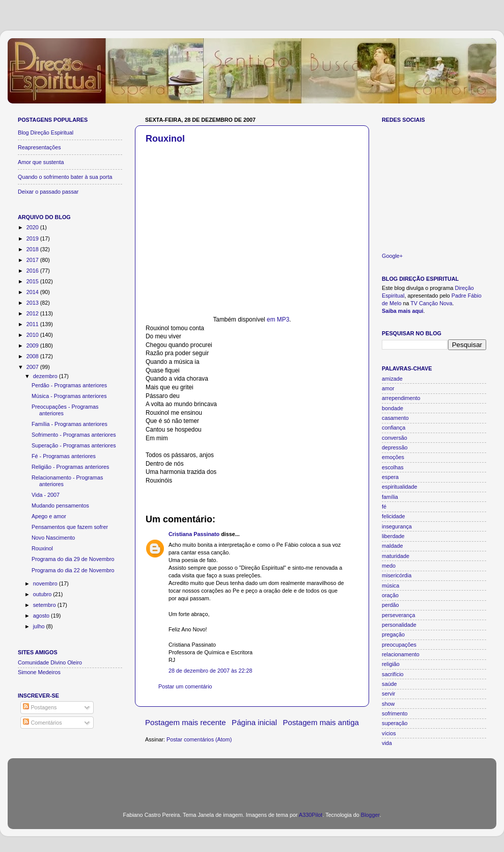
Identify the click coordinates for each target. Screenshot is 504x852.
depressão (395, 447)
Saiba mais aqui (403, 311)
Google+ (392, 256)
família (390, 497)
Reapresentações (39, 147)
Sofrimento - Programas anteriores (74, 435)
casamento (395, 418)
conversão (395, 438)
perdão (390, 605)
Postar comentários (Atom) (199, 739)
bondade (393, 408)
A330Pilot (311, 815)
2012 (33, 313)
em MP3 (278, 320)
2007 (33, 367)
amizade (392, 379)
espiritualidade (400, 487)
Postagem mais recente (186, 722)
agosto (42, 616)
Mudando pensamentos (60, 505)
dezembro (46, 376)
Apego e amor (49, 516)
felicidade (394, 516)
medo (389, 566)
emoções (393, 457)
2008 (33, 356)
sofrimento (395, 713)
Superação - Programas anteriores (74, 445)
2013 (33, 303)
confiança (394, 428)
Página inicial (254, 722)
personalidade (399, 625)
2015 (33, 281)
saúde (389, 684)
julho (40, 626)
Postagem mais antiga (321, 722)
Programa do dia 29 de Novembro (73, 559)
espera (390, 477)
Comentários (42, 723)
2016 (33, 271)
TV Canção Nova (431, 303)
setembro (45, 605)
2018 (33, 249)
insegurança (397, 526)
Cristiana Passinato (194, 534)
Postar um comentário (185, 686)
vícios (389, 733)
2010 (33, 335)
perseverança (398, 615)
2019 (33, 238)
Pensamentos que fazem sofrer (70, 527)
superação (395, 723)
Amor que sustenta (41, 162)
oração (390, 595)
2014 (33, 292)
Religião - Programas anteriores (70, 467)
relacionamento (401, 654)
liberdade (393, 536)
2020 (33, 227)
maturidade (396, 556)
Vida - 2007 (46, 495)
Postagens (40, 707)
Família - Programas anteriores (69, 424)
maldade (392, 546)
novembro (46, 583)
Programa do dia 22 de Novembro (73, 570)
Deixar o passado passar (48, 192)
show (388, 704)
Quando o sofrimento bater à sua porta (65, 177)
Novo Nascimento (53, 538)
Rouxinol (165, 139)
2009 (33, 345)
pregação (393, 634)
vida (387, 743)
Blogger (370, 815)
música (390, 585)
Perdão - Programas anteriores (69, 385)
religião (391, 664)
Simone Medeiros (39, 672)
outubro (43, 594)
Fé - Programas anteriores (64, 456)
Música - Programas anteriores (69, 396)
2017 (33, 260)
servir (388, 694)
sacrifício (393, 674)
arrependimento (401, 398)
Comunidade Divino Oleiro (50, 662)
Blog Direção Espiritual (46, 132)
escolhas (393, 467)
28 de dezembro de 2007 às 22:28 (210, 671)
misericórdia (397, 575)
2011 (33, 324)
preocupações (399, 645)
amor (388, 388)
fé (384, 507)
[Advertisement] (252, 779)
